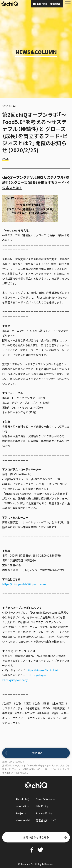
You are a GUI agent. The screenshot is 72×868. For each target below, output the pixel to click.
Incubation (22, 806)
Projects (21, 813)
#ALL (5, 158)
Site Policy (42, 806)
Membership (23, 820)
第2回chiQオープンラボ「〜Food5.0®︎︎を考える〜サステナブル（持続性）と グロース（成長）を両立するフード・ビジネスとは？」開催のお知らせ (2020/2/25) (36, 769)
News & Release (45, 799)
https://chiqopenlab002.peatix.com (24, 584)
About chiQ (22, 799)
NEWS (19, 762)
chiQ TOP (7, 762)
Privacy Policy (44, 813)
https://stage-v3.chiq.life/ (42, 670)
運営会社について (46, 820)
